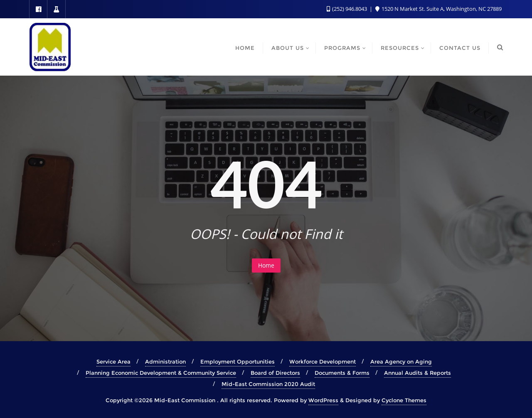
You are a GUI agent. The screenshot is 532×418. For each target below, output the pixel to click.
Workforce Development (323, 361)
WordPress (323, 400)
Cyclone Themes (404, 400)
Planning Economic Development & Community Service (161, 373)
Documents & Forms (342, 373)
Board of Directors (275, 373)
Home (266, 265)
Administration (165, 361)
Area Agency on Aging (401, 361)
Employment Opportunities (238, 361)
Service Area (113, 361)
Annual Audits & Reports (417, 373)
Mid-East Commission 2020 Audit (268, 384)
